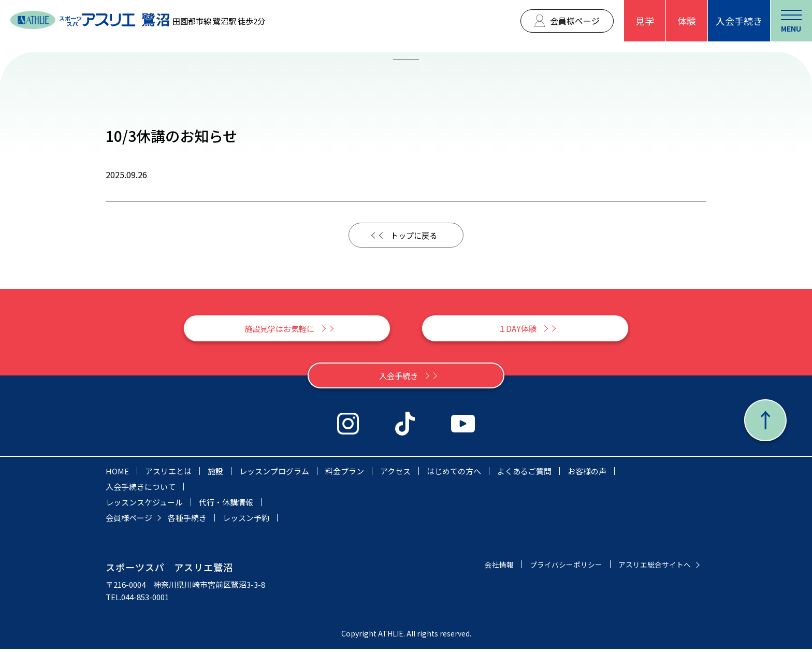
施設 (215, 474)
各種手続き (187, 521)
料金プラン (345, 474)
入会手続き (739, 21)
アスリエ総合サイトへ (652, 567)
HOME (117, 474)
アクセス (395, 474)
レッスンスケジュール (144, 505)
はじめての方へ (454, 474)
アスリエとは (168, 474)
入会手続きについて (141, 490)
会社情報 (488, 567)
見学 (645, 21)
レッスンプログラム (274, 474)
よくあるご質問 (524, 474)
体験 (687, 21)
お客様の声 (587, 474)
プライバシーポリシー (558, 567)
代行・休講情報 (226, 505)
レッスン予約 (246, 521)
